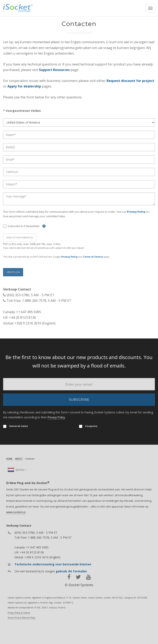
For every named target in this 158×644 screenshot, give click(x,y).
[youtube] (88, 577)
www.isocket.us (16, 512)
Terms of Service (93, 257)
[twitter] (78, 577)
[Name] (79, 135)
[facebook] (69, 577)
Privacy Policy (136, 212)
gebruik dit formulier (71, 571)
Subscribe (79, 400)
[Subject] (79, 184)
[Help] (43, 226)
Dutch (16, 470)
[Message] (79, 199)
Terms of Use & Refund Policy (21, 618)
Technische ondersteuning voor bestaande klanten (53, 564)
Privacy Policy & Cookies (19, 613)
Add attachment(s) (20, 238)
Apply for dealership (24, 86)
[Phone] (79, 172)
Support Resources (54, 70)
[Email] (79, 160)
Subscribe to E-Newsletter (21, 226)
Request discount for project (130, 81)
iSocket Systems (81, 585)
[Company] (79, 147)
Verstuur (13, 272)
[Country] (79, 122)
